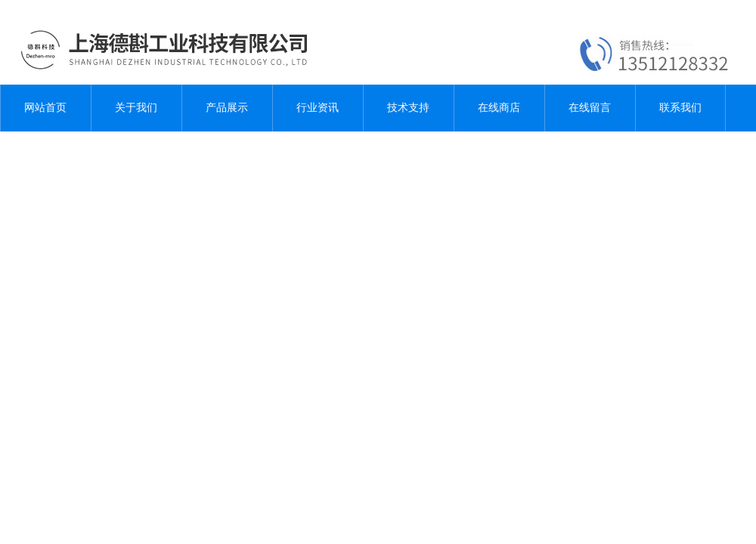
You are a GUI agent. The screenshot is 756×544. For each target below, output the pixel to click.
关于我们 (136, 108)
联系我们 (680, 108)
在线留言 (590, 108)
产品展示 (227, 108)
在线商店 (499, 108)
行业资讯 (318, 108)
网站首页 (45, 108)
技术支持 (408, 108)
